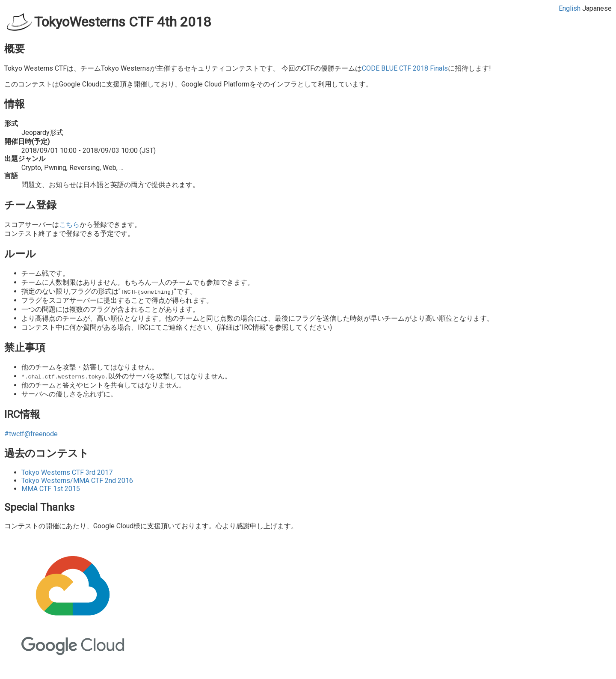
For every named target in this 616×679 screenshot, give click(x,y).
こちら (69, 225)
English (570, 8)
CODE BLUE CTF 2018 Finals (405, 68)
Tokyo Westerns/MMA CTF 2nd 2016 (77, 481)
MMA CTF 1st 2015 (51, 489)
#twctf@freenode (31, 434)
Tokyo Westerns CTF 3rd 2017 (67, 472)
